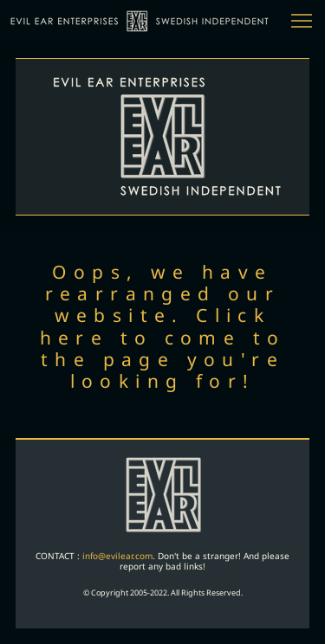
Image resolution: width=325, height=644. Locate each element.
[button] (302, 21)
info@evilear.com (117, 556)
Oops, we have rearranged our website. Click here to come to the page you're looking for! (163, 326)
